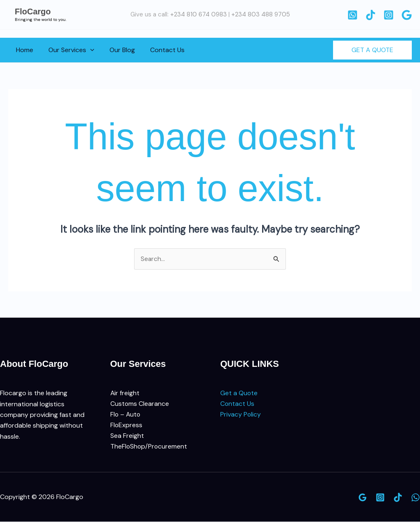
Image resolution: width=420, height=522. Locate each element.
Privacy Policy (241, 415)
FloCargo (33, 11)
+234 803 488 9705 (261, 14)
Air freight (125, 393)
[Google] (407, 15)
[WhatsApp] (353, 15)
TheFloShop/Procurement (149, 448)
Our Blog (117, 50)
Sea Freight (127, 436)
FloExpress (127, 426)
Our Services (68, 50)
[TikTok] (371, 15)
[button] (87, 50)
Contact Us (160, 50)
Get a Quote (239, 393)
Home (23, 50)
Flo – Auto (126, 415)
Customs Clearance (140, 404)
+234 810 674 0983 (199, 14)
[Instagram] (389, 15)
